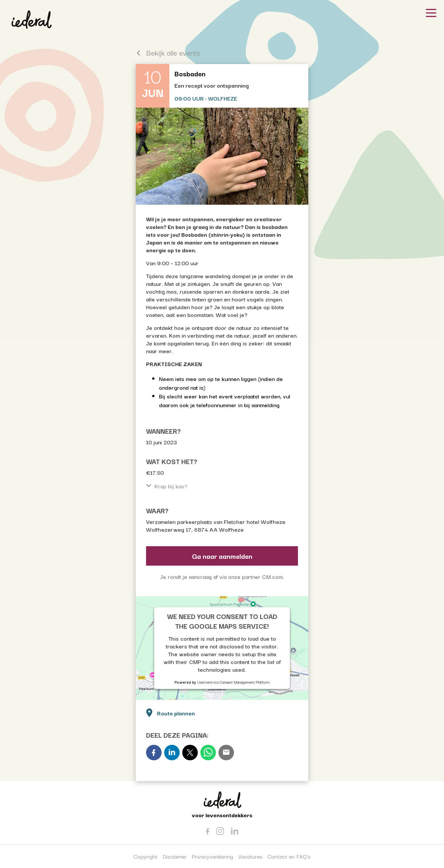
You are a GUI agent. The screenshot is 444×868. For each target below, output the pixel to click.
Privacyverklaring (212, 856)
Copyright (145, 856)
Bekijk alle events (168, 52)
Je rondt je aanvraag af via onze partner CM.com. (222, 576)
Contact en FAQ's (289, 856)
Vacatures (250, 856)
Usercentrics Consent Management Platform (233, 682)
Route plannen (169, 712)
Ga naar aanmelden (222, 556)
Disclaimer (175, 856)
